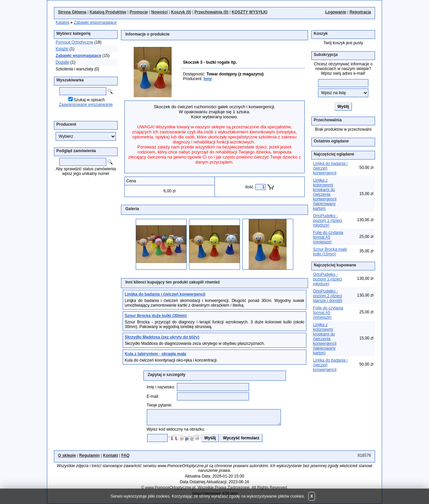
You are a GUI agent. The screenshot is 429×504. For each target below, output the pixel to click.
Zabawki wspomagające (95, 22)
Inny (208, 79)
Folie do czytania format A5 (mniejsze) (328, 237)
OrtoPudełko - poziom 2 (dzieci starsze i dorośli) (328, 296)
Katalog (63, 22)
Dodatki (63, 62)
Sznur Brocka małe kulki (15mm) (330, 252)
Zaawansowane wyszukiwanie (86, 105)
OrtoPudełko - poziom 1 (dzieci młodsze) (328, 220)
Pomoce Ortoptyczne (74, 42)
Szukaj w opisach (89, 100)
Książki (62, 49)
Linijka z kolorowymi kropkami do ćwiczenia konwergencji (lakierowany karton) (325, 194)
